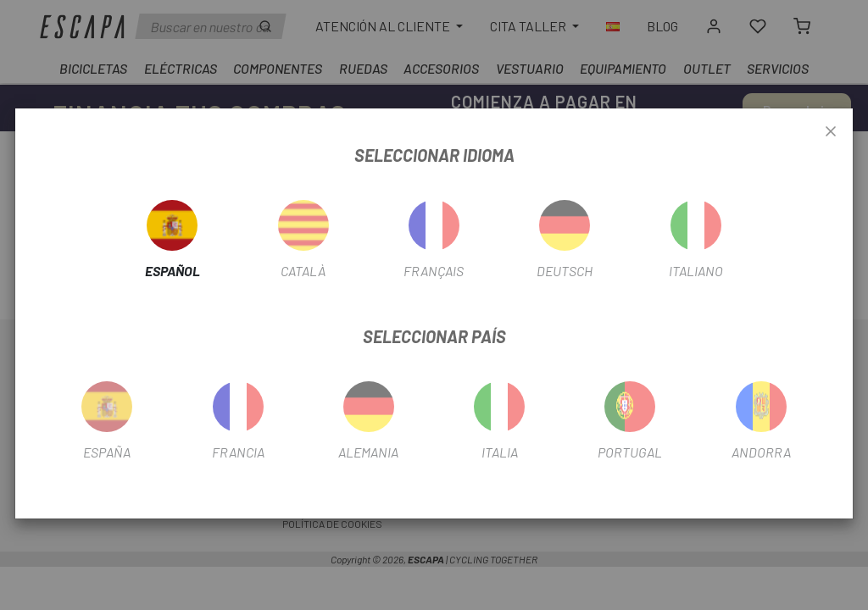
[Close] (831, 132)
